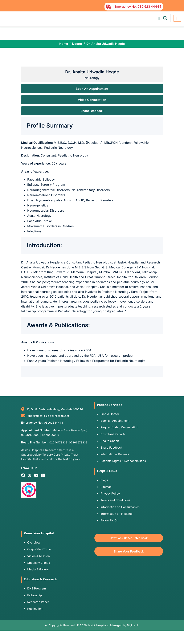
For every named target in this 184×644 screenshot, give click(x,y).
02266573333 (78, 442)
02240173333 (58, 442)
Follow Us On (109, 520)
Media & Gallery (38, 569)
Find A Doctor (110, 414)
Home (64, 44)
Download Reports (113, 434)
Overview (34, 542)
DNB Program (37, 588)
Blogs (104, 480)
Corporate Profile (39, 549)
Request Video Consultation (119, 427)
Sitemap (106, 487)
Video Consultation (92, 100)
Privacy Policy (110, 493)
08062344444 (53, 423)
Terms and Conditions (115, 500)
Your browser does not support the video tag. (92, 33)
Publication (35, 609)
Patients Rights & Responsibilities (123, 461)
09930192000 (30, 435)
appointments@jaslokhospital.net (48, 416)
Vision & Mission (39, 556)
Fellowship (35, 595)
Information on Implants (117, 514)
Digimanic (133, 625)
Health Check (110, 441)
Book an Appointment (115, 421)
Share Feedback (92, 111)
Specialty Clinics (39, 563)
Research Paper (38, 602)
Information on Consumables (120, 507)
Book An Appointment (92, 89)
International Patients (115, 454)
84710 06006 (51, 435)
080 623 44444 (149, 6)
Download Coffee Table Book (129, 538)
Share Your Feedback (129, 551)
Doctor (77, 44)
